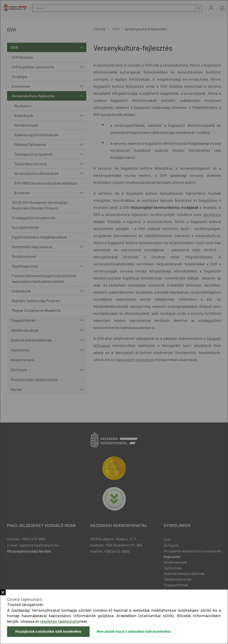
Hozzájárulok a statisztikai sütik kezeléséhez (48, 632)
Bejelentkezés (211, 8)
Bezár (3, 592)
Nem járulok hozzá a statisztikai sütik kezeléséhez (134, 632)
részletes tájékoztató (59, 621)
